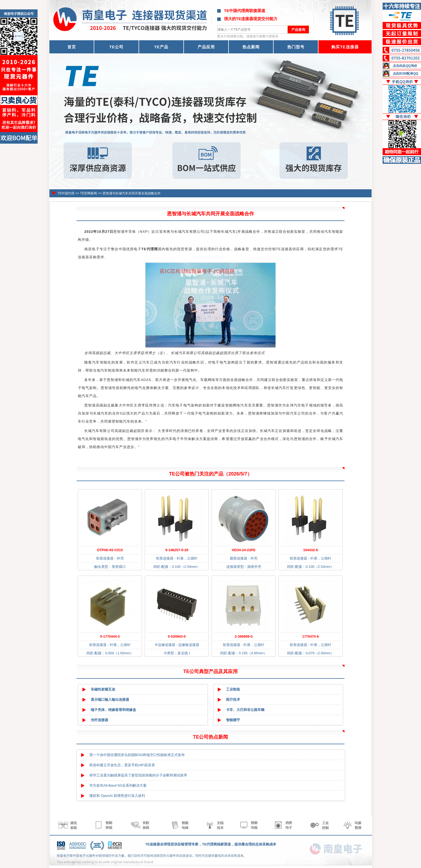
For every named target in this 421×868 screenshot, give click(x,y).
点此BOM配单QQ (406, 74)
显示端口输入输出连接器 (110, 700)
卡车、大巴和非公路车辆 (245, 710)
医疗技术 (233, 700)
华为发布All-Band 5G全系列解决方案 (118, 785)
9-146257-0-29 (177, 550)
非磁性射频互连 (103, 689)
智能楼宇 (233, 720)
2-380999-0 (244, 636)
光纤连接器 (99, 720)
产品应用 (206, 47)
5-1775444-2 (110, 636)
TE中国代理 (66, 193)
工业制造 (233, 689)
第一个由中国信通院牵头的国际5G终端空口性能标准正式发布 (137, 755)
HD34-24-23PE (244, 550)
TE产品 (161, 47)
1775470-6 (310, 636)
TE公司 (116, 47)
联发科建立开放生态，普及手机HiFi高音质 (122, 765)
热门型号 (296, 47)
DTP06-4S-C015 (110, 550)
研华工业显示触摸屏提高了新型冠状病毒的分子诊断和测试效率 (138, 775)
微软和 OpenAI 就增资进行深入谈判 (117, 796)
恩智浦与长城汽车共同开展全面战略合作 (132, 193)
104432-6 (311, 550)
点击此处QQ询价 (405, 66)
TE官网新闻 (88, 193)
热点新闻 (251, 47)
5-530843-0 (177, 636)
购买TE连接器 (345, 47)
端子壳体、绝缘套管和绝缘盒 (113, 710)
